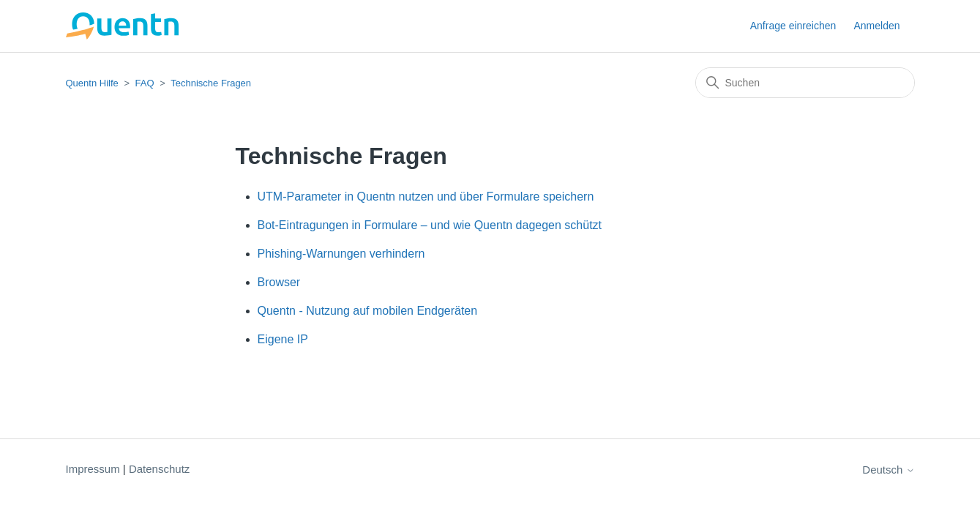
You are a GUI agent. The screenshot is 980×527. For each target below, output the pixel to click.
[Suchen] (805, 83)
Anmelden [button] (876, 26)
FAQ (145, 83)
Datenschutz (159, 469)
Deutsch (888, 470)
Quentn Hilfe (92, 83)
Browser (279, 282)
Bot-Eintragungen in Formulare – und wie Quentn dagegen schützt (430, 225)
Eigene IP (283, 339)
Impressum (93, 469)
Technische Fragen (211, 83)
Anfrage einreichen (793, 26)
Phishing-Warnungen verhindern (341, 254)
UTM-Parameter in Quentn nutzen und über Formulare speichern (426, 197)
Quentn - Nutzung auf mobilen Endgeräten (368, 311)
